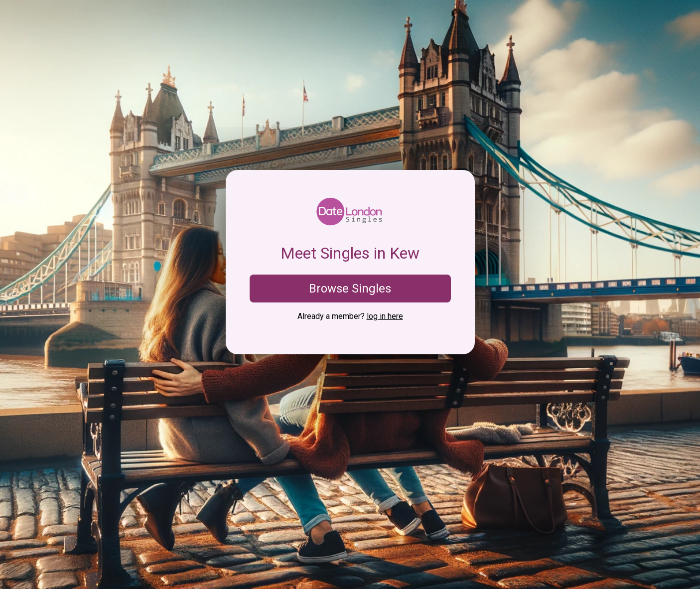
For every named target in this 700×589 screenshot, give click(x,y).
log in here (385, 316)
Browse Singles (350, 289)
